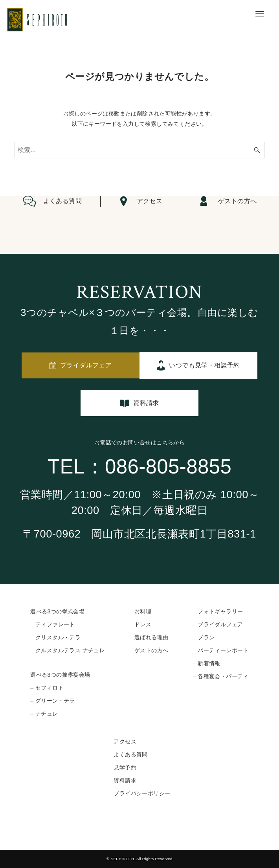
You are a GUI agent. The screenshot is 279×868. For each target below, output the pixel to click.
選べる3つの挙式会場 (57, 611)
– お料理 (140, 611)
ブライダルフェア (86, 365)
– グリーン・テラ (53, 701)
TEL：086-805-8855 (139, 467)
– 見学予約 (123, 767)
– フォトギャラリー (218, 611)
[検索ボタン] (257, 150)
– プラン (204, 637)
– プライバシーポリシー (140, 793)
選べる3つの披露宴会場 (60, 675)
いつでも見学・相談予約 (204, 365)
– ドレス (140, 624)
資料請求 (146, 403)
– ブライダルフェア (218, 624)
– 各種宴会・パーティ (220, 676)
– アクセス (123, 741)
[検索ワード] (139, 150)
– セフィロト (47, 688)
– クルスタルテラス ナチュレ (68, 650)
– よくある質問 (128, 754)
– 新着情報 (206, 663)
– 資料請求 (123, 780)
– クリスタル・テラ (55, 637)
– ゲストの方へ (149, 650)
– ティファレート (53, 624)
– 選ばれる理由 (149, 637)
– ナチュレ (44, 714)
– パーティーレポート (220, 650)
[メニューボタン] (260, 14)
